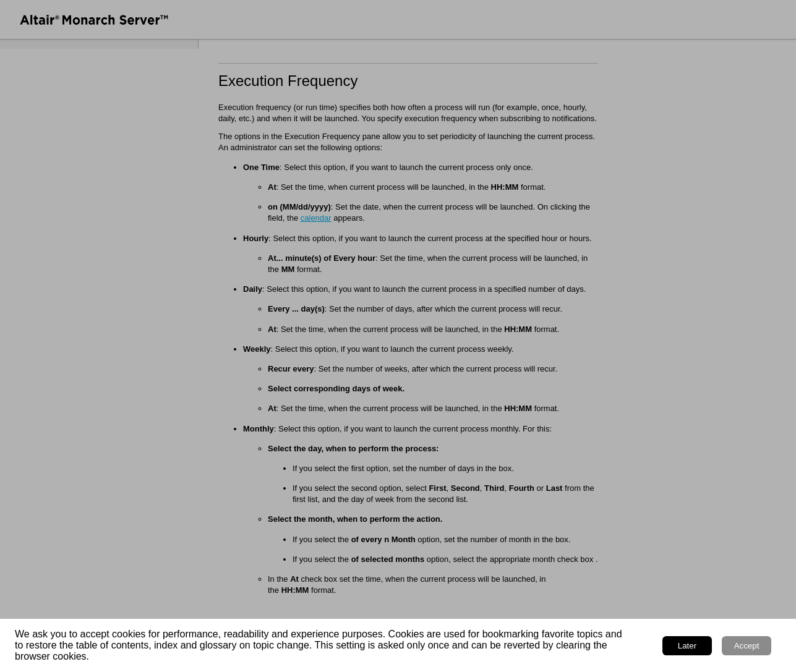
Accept (747, 646)
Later (687, 646)
